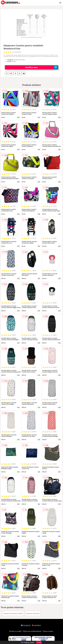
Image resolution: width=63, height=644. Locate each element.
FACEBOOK (26, 626)
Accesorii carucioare (33, 613)
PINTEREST (36, 626)
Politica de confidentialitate (32, 631)
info (18, 117)
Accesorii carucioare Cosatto (13, 613)
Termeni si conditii (15, 631)
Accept (39, 642)
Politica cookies (48, 631)
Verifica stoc (42, 67)
